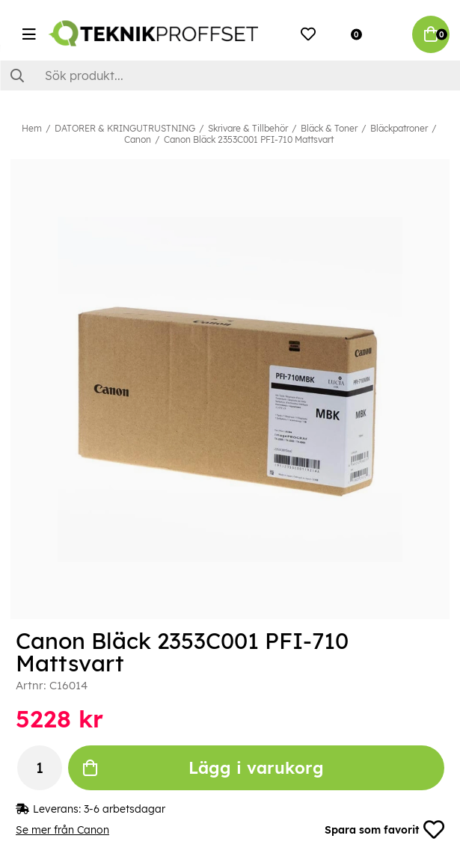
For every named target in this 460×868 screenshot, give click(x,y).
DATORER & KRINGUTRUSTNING (125, 128)
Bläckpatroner (399, 128)
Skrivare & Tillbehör (248, 128)
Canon (138, 139)
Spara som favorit (384, 830)
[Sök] (230, 76)
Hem (32, 128)
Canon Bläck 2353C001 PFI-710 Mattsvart (249, 139)
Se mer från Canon (62, 830)
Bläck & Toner (329, 128)
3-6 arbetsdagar (125, 809)
